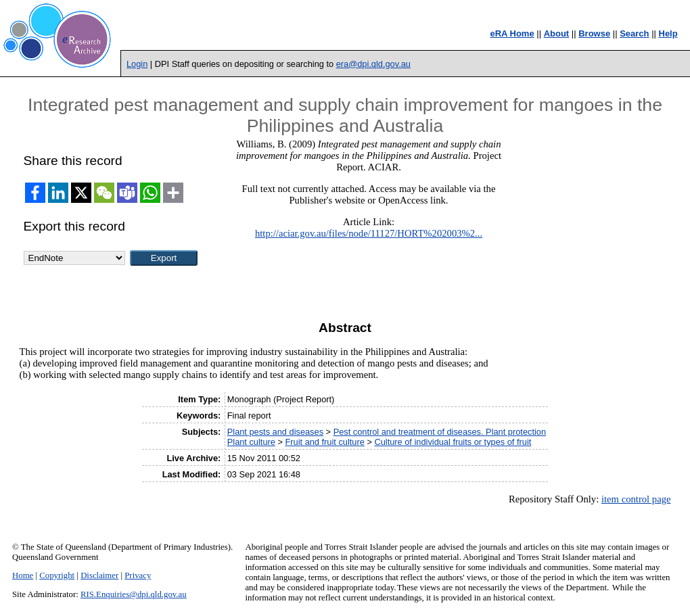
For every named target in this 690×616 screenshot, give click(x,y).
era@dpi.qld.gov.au (373, 64)
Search (634, 33)
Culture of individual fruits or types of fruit (453, 442)
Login (137, 64)
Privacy (138, 575)
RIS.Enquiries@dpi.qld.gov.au (134, 594)
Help (668, 33)
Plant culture (251, 442)
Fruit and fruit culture (324, 442)
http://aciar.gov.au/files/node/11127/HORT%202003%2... (369, 233)
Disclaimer (99, 575)
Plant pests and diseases (275, 432)
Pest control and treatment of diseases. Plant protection (440, 432)
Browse (594, 33)
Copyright (57, 575)
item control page (636, 499)
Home (23, 575)
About (557, 33)
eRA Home (512, 33)
